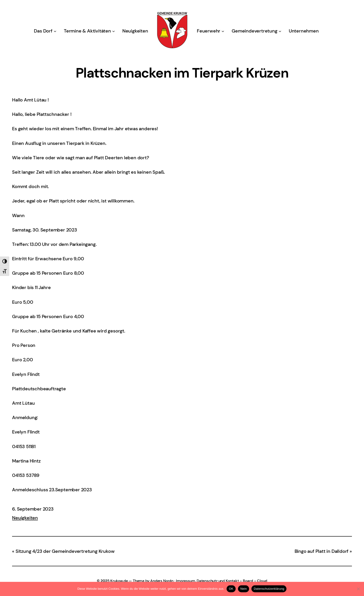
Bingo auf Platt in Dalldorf (322, 551)
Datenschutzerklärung (269, 589)
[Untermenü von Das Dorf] (55, 31)
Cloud (262, 581)
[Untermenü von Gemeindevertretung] (280, 31)
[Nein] (358, 589)
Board (248, 581)
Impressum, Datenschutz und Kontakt (207, 581)
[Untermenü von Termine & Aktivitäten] (114, 31)
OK (231, 589)
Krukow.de (119, 581)
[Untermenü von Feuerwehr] (223, 31)
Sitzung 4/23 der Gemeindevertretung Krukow (65, 551)
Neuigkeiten (25, 518)
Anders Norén (162, 581)
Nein (244, 589)
